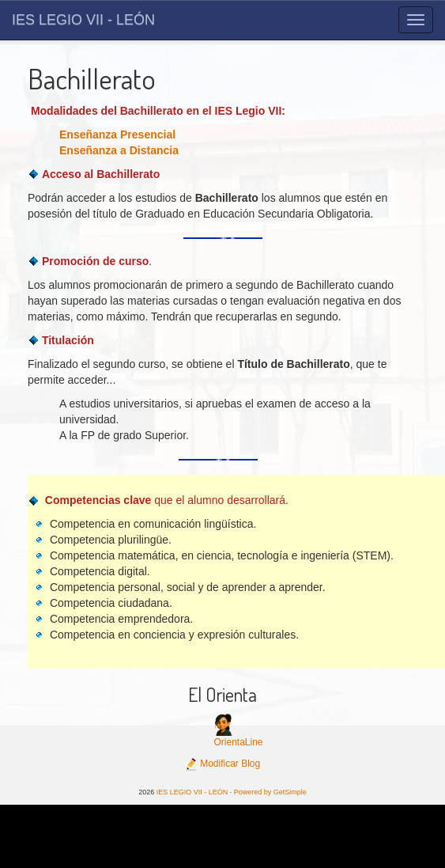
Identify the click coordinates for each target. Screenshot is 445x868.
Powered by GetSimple (270, 792)
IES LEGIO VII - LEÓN (83, 20)
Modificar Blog (222, 764)
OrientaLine (238, 742)
